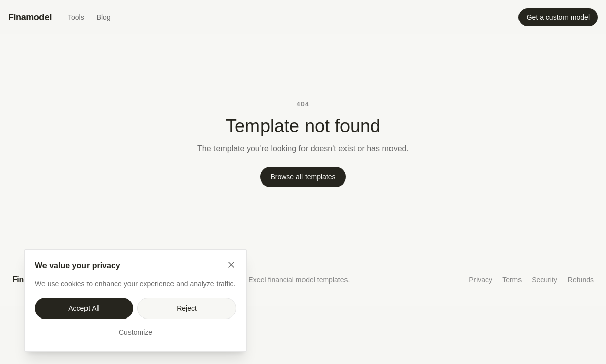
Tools (76, 17)
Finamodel (30, 17)
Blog (104, 17)
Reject (187, 308)
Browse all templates (303, 177)
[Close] (231, 265)
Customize (136, 332)
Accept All (84, 308)
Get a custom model (558, 17)
